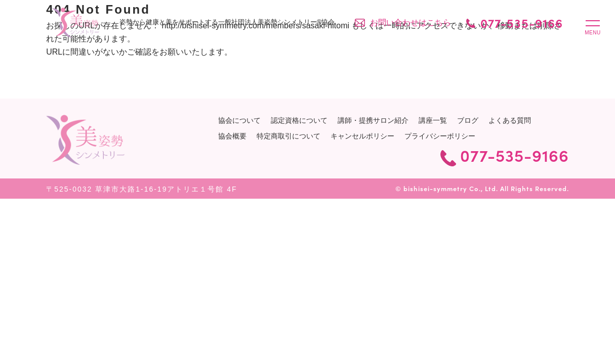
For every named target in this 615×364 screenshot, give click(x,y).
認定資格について (299, 120)
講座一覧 (433, 120)
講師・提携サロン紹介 (373, 120)
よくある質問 (510, 120)
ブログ (468, 120)
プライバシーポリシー (440, 136)
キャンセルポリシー (362, 136)
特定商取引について (289, 136)
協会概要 (232, 136)
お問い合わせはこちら (411, 22)
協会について (239, 120)
